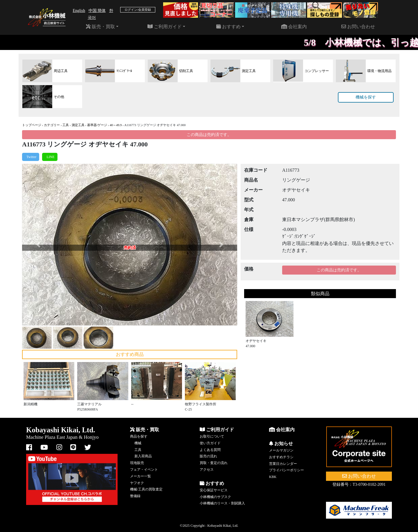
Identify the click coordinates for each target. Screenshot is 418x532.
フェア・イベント (144, 470)
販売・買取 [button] (100, 27)
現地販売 (137, 463)
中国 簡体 (97, 11)
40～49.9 (116, 125)
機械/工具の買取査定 (146, 489)
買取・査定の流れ (214, 463)
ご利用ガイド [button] (165, 27)
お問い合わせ (358, 27)
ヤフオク (137, 483)
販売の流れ (208, 456)
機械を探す (366, 97)
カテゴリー (52, 125)
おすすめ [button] (228, 27)
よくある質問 (210, 450)
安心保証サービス (214, 490)
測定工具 (78, 125)
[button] (38, 245)
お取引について (212, 436)
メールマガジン (281, 450)
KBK (273, 477)
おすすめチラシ (281, 457)
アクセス (207, 470)
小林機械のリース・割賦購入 (222, 503)
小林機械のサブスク (215, 497)
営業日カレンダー (283, 464)
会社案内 (294, 27)
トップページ (32, 125)
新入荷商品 (143, 456)
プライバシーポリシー (287, 470)
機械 (138, 443)
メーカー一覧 (140, 476)
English (79, 11)
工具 (66, 125)
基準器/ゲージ (97, 125)
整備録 (135, 496)
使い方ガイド (210, 443)
